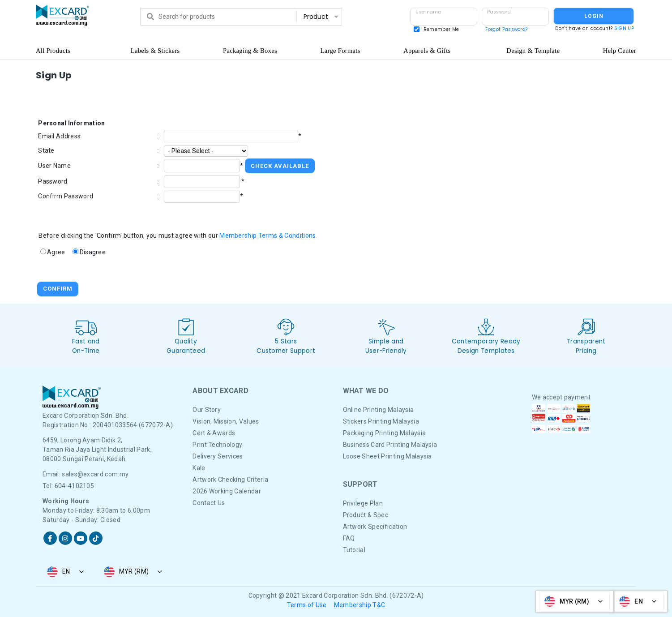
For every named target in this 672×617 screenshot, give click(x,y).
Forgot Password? (506, 29)
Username (428, 12)
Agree (56, 252)
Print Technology (217, 445)
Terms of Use (307, 605)
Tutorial (354, 550)
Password (499, 12)
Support (360, 484)
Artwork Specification (375, 527)
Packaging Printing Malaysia (385, 433)
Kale (199, 468)
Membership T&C (360, 605)
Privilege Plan (363, 503)
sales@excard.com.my (95, 474)
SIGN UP (624, 28)
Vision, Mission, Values (226, 421)
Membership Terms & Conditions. (268, 236)
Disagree (93, 252)
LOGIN (594, 16)
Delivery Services (218, 456)
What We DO (366, 391)
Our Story (207, 410)
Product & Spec (366, 515)
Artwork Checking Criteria (230, 480)
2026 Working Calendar (227, 491)
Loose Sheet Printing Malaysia (387, 456)
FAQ (349, 538)
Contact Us (209, 503)
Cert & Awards (214, 433)
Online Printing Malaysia (379, 410)
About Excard (220, 391)
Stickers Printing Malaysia (381, 421)
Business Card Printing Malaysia (390, 445)
